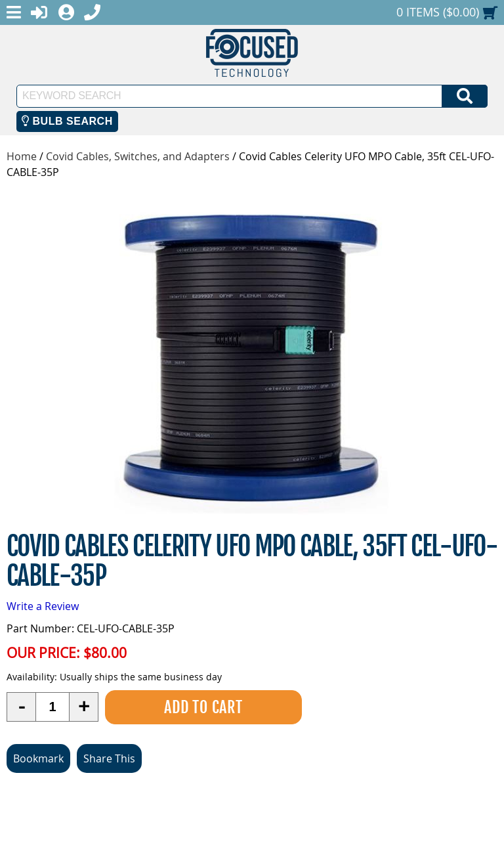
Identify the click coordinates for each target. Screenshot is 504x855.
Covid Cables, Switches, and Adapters (138, 156)
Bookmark (38, 758)
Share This (109, 758)
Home (22, 156)
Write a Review (43, 606)
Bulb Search (67, 121)
